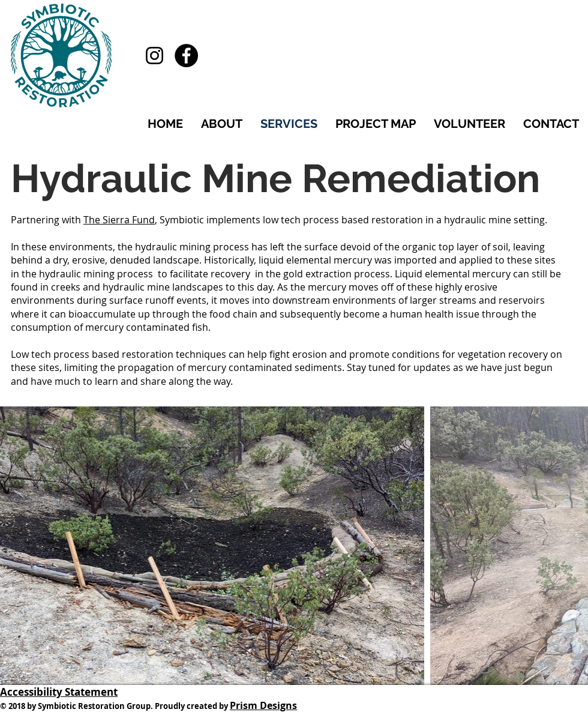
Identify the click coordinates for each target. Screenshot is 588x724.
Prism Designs (263, 705)
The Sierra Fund (119, 220)
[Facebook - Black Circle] (186, 56)
